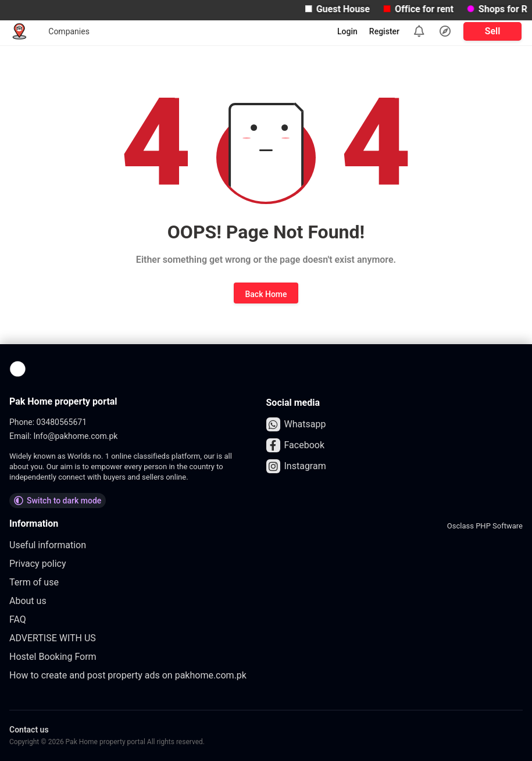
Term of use (34, 582)
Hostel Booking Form (53, 657)
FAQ (18, 619)
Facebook (295, 445)
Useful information (48, 545)
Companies (69, 31)
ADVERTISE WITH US (53, 638)
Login (347, 31)
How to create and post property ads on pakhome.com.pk (128, 675)
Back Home (266, 294)
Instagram (296, 466)
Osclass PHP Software (485, 526)
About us (28, 601)
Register (384, 31)
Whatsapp (296, 424)
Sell (493, 31)
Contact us (29, 730)
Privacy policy (38, 564)
